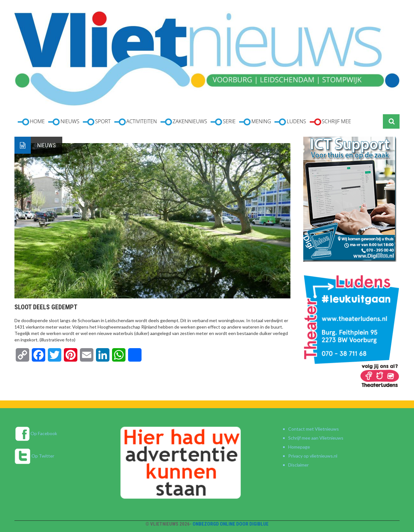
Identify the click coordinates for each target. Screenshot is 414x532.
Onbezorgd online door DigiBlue (231, 524)
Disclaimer (298, 465)
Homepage (299, 447)
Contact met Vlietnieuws (314, 429)
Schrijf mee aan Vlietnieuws (316, 438)
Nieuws (47, 145)
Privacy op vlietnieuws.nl (313, 456)
